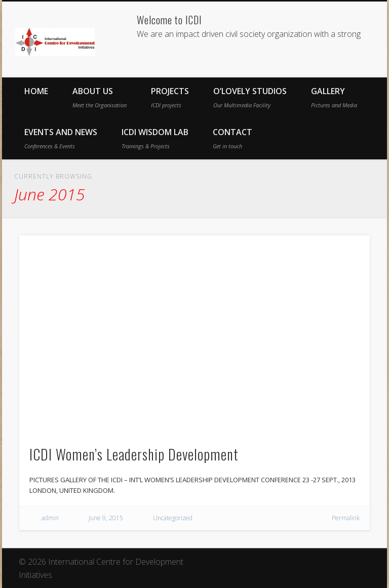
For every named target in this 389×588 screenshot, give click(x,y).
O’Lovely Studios (250, 97)
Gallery (334, 97)
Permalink (346, 518)
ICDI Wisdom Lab (155, 138)
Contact (232, 138)
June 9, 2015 (106, 518)
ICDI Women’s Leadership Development (134, 454)
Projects (170, 97)
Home (36, 91)
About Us (100, 97)
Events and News (61, 138)
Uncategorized (173, 518)
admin (50, 518)
